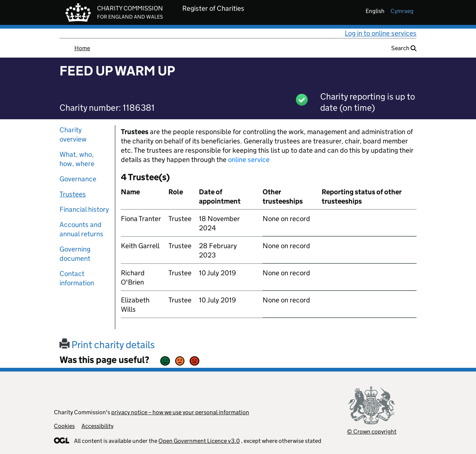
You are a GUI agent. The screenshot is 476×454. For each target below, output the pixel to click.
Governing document (75, 254)
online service (249, 160)
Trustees (73, 194)
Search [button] (404, 48)
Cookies (64, 426)
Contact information (77, 278)
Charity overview (73, 134)
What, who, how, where (77, 159)
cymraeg (402, 11)
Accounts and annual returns (81, 229)
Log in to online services (381, 33)
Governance (78, 179)
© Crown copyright (372, 432)
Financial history (84, 209)
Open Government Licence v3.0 (199, 441)
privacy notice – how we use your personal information (180, 412)
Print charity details (107, 345)
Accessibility (97, 426)
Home (82, 48)
